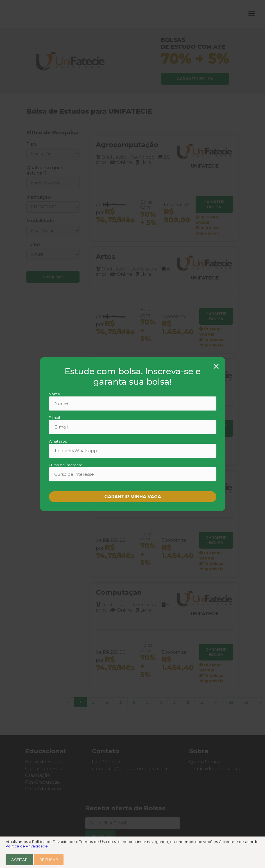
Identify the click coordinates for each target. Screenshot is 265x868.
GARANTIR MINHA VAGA (133, 497)
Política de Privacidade (27, 846)
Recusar (49, 860)
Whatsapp (58, 441)
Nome (54, 394)
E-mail (54, 418)
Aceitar (19, 860)
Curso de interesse (66, 465)
